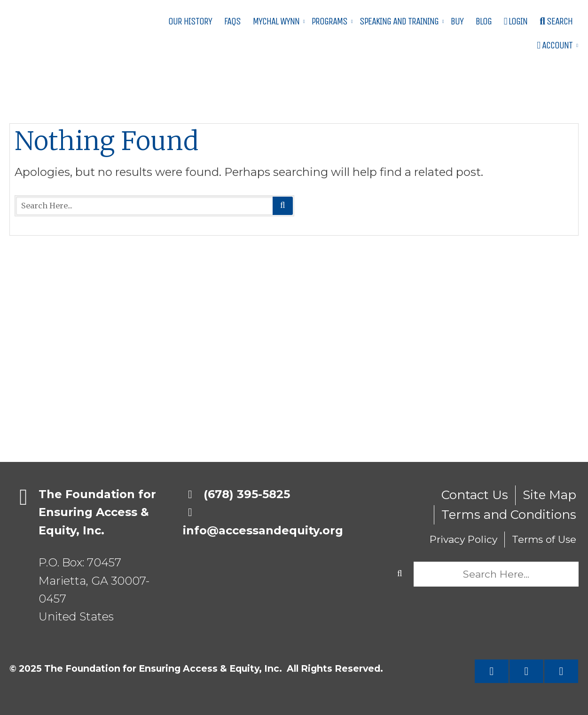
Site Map (549, 495)
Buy (457, 21)
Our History (190, 21)
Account (555, 45)
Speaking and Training (399, 21)
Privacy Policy (463, 539)
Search (556, 21)
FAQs (232, 21)
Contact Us (475, 495)
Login (516, 21)
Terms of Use (544, 539)
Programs (329, 21)
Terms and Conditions (509, 515)
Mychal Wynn (276, 21)
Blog (484, 21)
